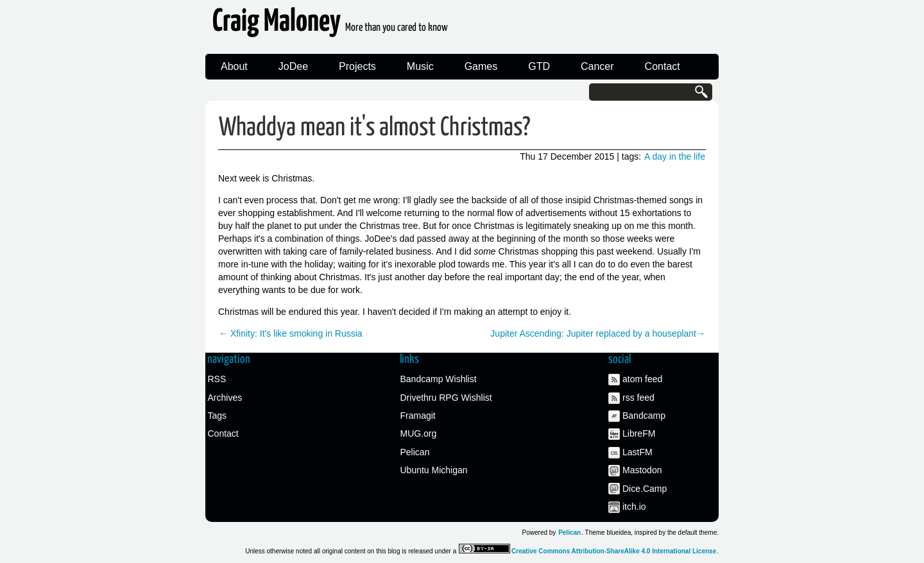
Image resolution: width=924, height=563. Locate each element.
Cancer (597, 66)
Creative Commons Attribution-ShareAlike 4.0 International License (614, 551)
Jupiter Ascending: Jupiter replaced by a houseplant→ (598, 333)
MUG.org (419, 433)
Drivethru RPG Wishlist (446, 398)
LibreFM (639, 433)
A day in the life (675, 156)
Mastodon (642, 470)
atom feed (642, 379)
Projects (357, 66)
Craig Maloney (330, 25)
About (234, 66)
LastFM (637, 452)
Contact (663, 66)
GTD (539, 66)
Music (420, 66)
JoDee (293, 66)
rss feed (638, 398)
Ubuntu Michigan (434, 470)
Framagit (418, 416)
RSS (217, 379)
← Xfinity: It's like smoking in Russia (291, 333)
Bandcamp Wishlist (439, 379)
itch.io (634, 507)
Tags (218, 416)
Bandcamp (644, 416)
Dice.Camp (645, 489)
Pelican (415, 452)
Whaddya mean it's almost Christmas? (374, 128)
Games (481, 66)
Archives (225, 398)
